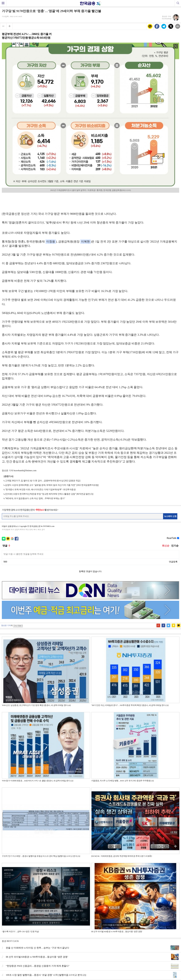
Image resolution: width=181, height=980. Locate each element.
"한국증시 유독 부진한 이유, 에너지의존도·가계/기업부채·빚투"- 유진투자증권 (40, 490)
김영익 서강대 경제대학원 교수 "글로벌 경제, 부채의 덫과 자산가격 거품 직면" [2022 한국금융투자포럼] (52, 485)
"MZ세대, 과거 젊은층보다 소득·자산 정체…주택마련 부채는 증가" (35, 498)
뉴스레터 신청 (170, 516)
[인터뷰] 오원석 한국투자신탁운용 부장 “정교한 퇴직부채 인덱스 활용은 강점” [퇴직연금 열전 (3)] (49, 494)
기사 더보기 (18, 625)
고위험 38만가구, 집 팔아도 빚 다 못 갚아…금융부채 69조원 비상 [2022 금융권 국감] (43, 481)
